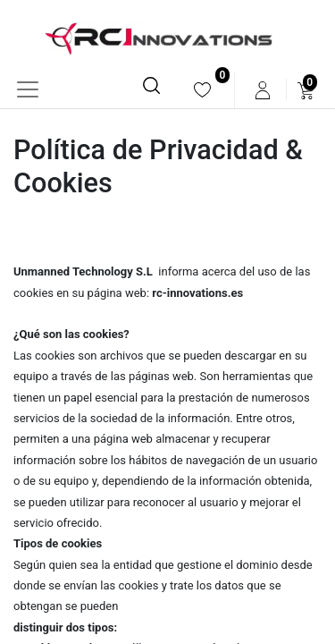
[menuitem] (202, 90)
